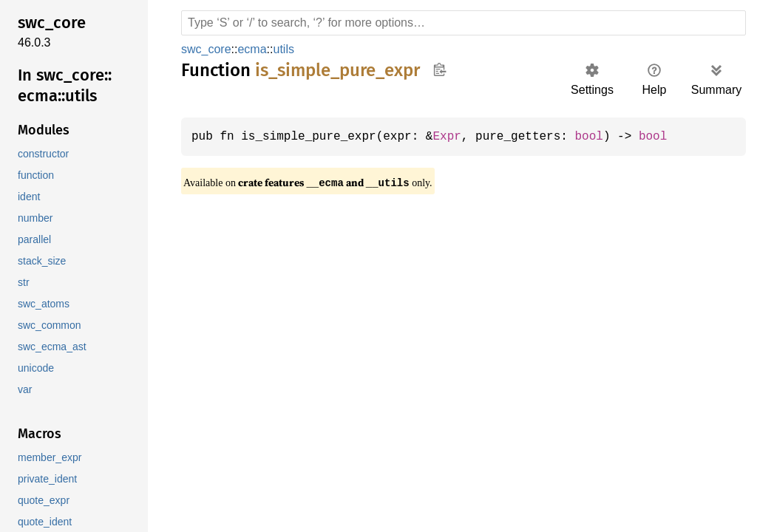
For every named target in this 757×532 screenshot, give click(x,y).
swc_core (206, 49)
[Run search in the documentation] (464, 23)
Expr (458, 137)
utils (283, 49)
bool (605, 137)
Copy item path (439, 69)
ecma (251, 49)
